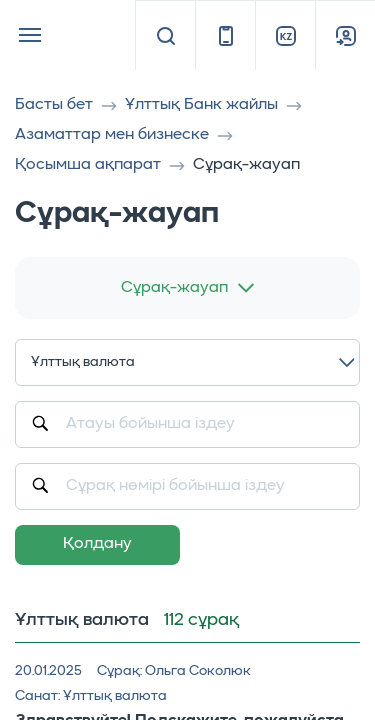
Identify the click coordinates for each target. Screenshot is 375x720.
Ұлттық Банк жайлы (201, 105)
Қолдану (97, 544)
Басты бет (54, 105)
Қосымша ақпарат (88, 165)
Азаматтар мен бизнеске (112, 135)
